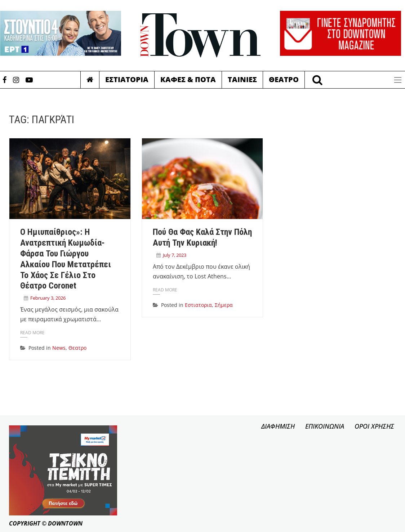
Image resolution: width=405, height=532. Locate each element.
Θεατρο (284, 79)
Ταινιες (242, 79)
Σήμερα (224, 305)
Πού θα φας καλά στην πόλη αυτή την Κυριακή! (202, 237)
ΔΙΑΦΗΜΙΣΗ (278, 426)
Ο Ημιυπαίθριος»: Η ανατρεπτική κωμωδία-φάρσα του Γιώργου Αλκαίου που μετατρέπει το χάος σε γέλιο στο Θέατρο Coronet (66, 259)
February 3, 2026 (48, 298)
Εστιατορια (127, 79)
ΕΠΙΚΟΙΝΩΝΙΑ (325, 426)
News (59, 348)
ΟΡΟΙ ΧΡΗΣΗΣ (374, 426)
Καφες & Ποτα (188, 79)
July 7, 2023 (175, 255)
